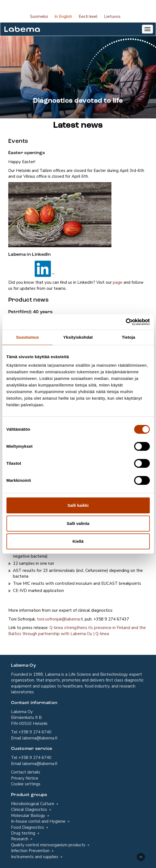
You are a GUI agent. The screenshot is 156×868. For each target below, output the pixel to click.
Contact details (26, 772)
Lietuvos (112, 16)
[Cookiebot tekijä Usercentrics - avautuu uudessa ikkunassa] (126, 322)
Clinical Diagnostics (30, 809)
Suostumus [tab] (28, 337)
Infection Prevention (31, 851)
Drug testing (24, 833)
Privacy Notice (25, 778)
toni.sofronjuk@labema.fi (60, 619)
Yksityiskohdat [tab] (78, 337)
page (118, 282)
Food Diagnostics (28, 827)
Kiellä (78, 541)
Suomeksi (39, 16)
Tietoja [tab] (129, 337)
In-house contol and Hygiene (39, 821)
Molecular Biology (29, 816)
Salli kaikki (78, 505)
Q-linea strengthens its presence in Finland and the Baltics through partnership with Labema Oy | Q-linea (77, 631)
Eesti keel (88, 16)
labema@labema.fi (40, 738)
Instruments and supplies (35, 857)
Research (20, 839)
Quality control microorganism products (49, 845)
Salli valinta (78, 523)
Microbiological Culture (33, 804)
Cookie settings (26, 784)
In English (63, 16)
